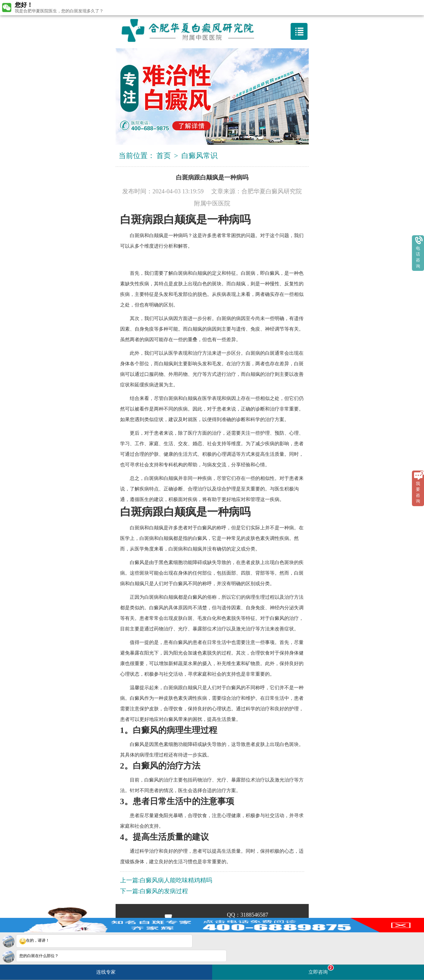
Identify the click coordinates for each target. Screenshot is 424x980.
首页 (164, 156)
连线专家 (106, 972)
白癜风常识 (199, 156)
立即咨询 (321, 970)
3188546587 (254, 915)
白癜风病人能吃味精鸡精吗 (176, 880)
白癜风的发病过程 (164, 891)
